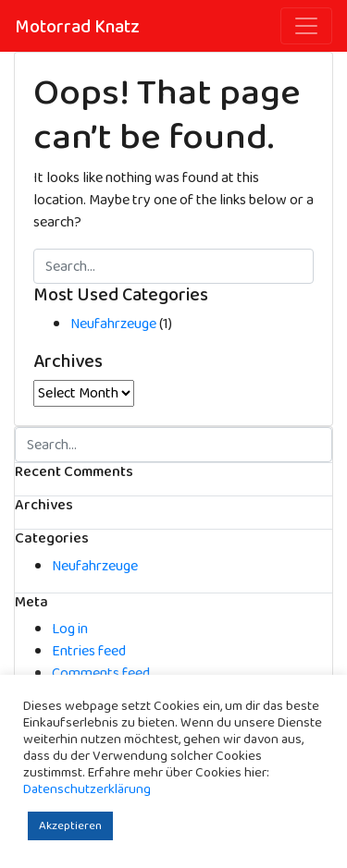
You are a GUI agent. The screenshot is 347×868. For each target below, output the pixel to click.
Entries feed (89, 651)
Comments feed (101, 673)
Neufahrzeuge (113, 324)
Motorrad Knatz (77, 27)
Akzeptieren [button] (70, 826)
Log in (70, 629)
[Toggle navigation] (306, 26)
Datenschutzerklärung (87, 789)
